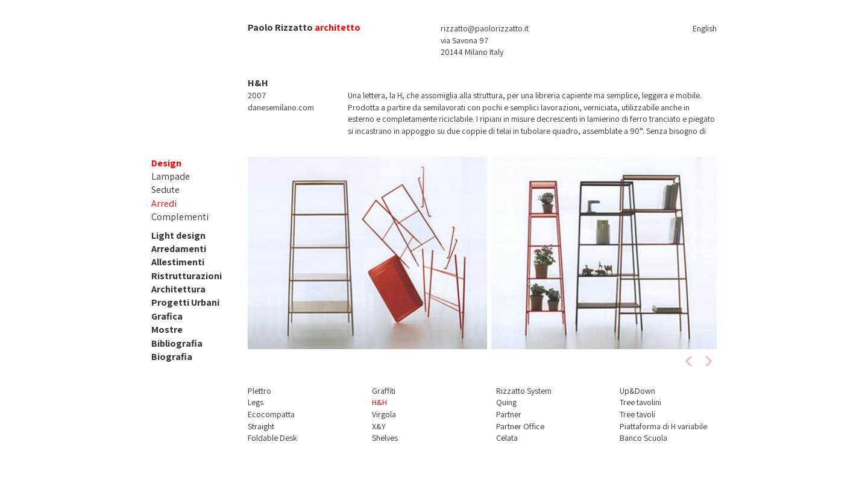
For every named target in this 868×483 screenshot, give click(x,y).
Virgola (384, 414)
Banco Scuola (643, 438)
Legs (256, 402)
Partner (509, 414)
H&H (379, 402)
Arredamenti (179, 249)
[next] (708, 361)
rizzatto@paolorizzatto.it (485, 28)
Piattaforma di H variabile (663, 426)
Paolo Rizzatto (280, 27)
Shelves (385, 438)
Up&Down (637, 391)
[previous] (690, 361)
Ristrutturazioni (187, 276)
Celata (507, 438)
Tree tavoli (637, 414)
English (705, 28)
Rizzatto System (524, 391)
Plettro (259, 391)
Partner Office (520, 426)
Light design (178, 235)
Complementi (180, 217)
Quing (506, 402)
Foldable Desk (272, 438)
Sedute (165, 190)
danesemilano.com (281, 107)
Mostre (167, 330)
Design (166, 163)
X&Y (379, 426)
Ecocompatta (271, 414)
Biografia (172, 357)
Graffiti (384, 391)
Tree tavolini (640, 402)
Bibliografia (177, 343)
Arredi (164, 204)
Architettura (178, 289)
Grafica (167, 316)
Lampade (171, 176)
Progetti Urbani (185, 302)
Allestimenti (178, 262)
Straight (261, 426)
